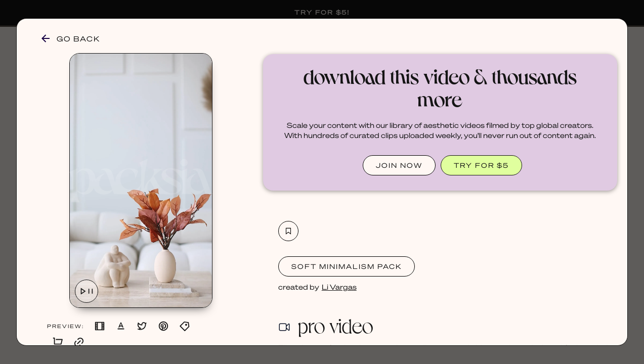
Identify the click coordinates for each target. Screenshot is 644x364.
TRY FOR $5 (481, 165)
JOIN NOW (399, 165)
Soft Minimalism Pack (347, 266)
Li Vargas (339, 287)
